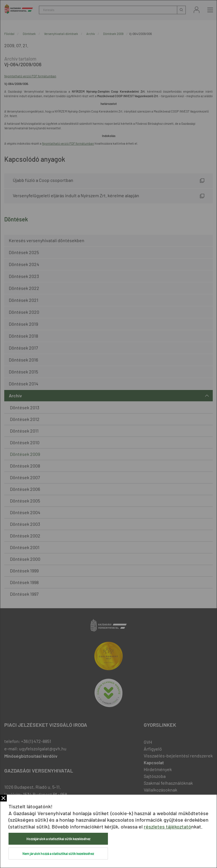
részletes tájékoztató (167, 827)
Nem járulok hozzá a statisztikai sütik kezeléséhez (58, 854)
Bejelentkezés (197, 10)
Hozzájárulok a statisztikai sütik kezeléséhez (58, 839)
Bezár (3, 798)
